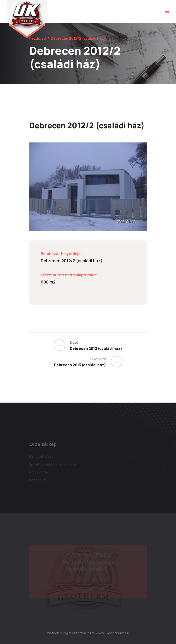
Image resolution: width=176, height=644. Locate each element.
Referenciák (39, 473)
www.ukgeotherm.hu (112, 633)
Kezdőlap (38, 38)
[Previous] (62, 345)
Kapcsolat (38, 481)
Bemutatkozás (41, 457)
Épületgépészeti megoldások (53, 465)
